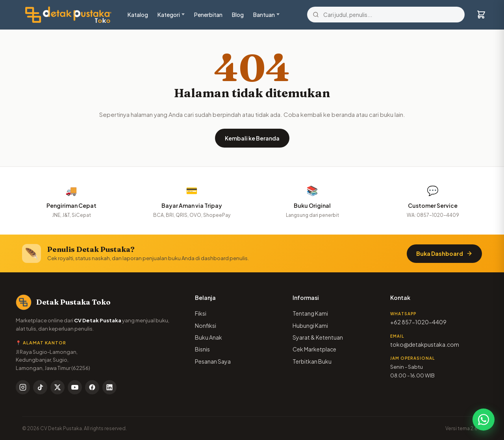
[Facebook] (92, 387)
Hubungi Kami (310, 325)
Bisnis (202, 349)
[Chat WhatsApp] (484, 420)
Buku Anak (208, 337)
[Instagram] (23, 387)
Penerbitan (208, 15)
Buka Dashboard (444, 253)
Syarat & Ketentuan (318, 337)
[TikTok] (40, 387)
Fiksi (201, 313)
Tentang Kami (310, 313)
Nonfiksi (206, 325)
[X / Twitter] (57, 387)
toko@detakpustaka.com (425, 344)
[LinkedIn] (109, 387)
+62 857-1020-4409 (418, 322)
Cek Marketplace (314, 349)
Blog (238, 15)
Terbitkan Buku (312, 361)
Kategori (169, 15)
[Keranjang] (481, 15)
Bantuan (264, 15)
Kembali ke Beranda (252, 138)
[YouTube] (75, 387)
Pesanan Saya (213, 361)
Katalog (138, 15)
